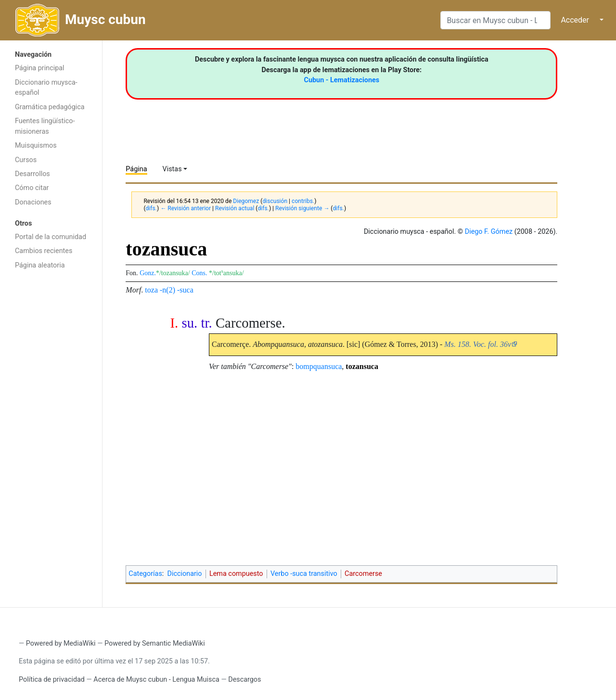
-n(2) (167, 290)
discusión (275, 201)
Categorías (145, 574)
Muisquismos (36, 146)
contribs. (303, 201)
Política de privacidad (52, 680)
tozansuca (362, 366)
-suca (185, 290)
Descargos (244, 680)
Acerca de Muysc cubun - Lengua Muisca (156, 680)
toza (151, 290)
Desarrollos (32, 174)
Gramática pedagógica (50, 107)
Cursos (26, 160)
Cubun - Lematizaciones (342, 80)
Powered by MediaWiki (61, 643)
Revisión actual (235, 208)
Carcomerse (363, 574)
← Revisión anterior (186, 208)
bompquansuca (319, 366)
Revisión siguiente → (302, 208)
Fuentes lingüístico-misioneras (45, 126)
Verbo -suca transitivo (304, 574)
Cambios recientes (44, 251)
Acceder (575, 20)
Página (136, 169)
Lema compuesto (236, 574)
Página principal (40, 68)
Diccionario (185, 574)
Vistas (172, 169)
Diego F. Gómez (489, 232)
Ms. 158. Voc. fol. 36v (478, 344)
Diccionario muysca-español (46, 88)
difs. (151, 208)
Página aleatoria (40, 265)
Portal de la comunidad (51, 237)
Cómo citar (32, 188)
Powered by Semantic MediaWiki (155, 643)
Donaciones (33, 202)
